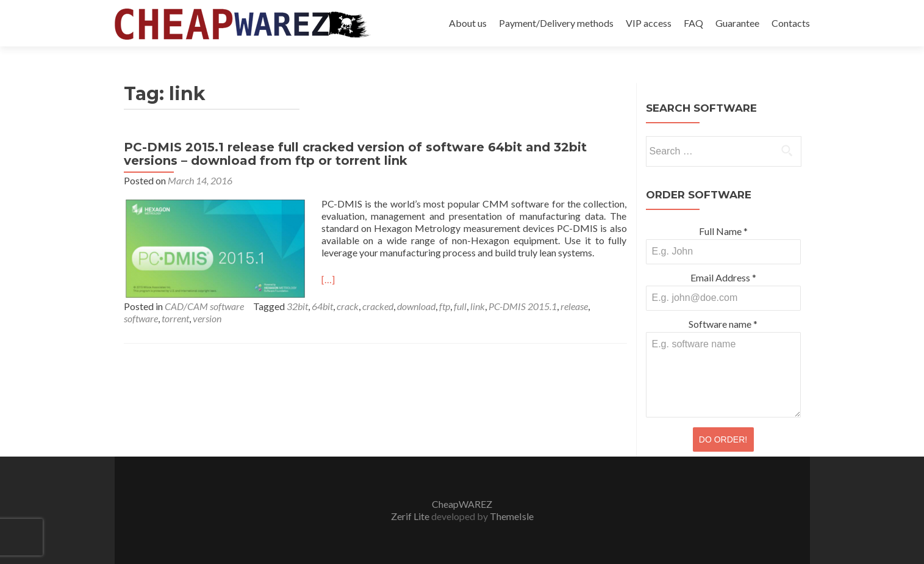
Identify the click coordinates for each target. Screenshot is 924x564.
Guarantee (737, 23)
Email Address (723, 277)
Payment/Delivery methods (556, 23)
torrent (175, 318)
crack (348, 306)
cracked (378, 306)
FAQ (693, 23)
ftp (445, 306)
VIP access (649, 23)
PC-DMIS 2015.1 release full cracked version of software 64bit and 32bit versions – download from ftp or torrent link (355, 154)
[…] (328, 279)
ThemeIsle (512, 516)
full (460, 306)
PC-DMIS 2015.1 (523, 306)
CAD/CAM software (204, 306)
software (141, 318)
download (416, 306)
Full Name (723, 231)
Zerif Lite (411, 516)
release (574, 306)
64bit (322, 306)
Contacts (791, 23)
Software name (723, 324)
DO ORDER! (723, 439)
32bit (297, 306)
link (478, 306)
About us (468, 23)
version (207, 318)
